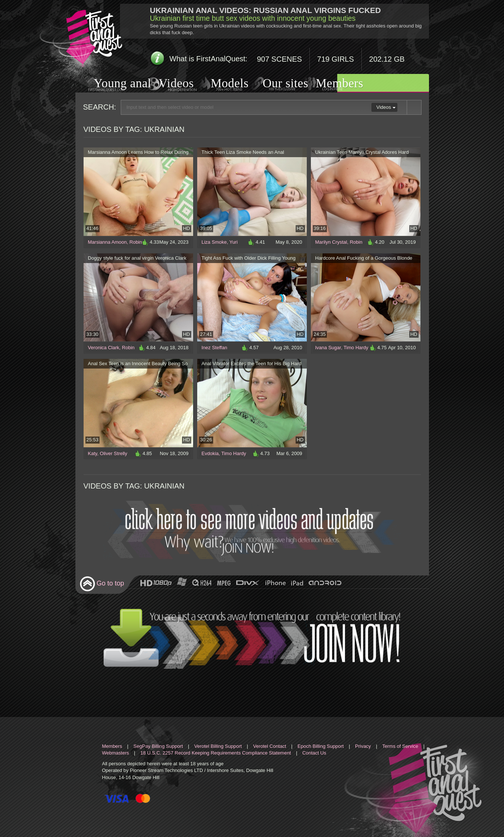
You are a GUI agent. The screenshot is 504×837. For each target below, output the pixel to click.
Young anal (113, 84)
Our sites (276, 84)
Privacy (363, 746)
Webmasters (116, 753)
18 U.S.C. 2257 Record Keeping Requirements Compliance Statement (216, 753)
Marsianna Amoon (108, 242)
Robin (136, 242)
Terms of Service (400, 746)
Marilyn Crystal (331, 242)
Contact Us (314, 753)
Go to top (102, 584)
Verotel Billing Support (218, 746)
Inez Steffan (214, 348)
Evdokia (210, 453)
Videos (169, 84)
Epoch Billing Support (321, 746)
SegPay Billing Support (158, 746)
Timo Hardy (356, 348)
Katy (93, 453)
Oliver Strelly (114, 453)
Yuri (233, 242)
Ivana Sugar (328, 348)
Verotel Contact (270, 746)
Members (330, 84)
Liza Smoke (214, 242)
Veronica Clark (104, 348)
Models (221, 84)
